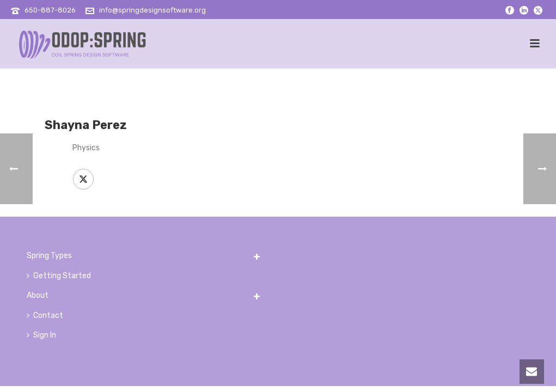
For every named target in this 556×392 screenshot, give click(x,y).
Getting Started (59, 276)
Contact (45, 316)
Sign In (41, 335)
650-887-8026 (50, 10)
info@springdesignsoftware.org (152, 10)
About (38, 295)
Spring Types (49, 256)
